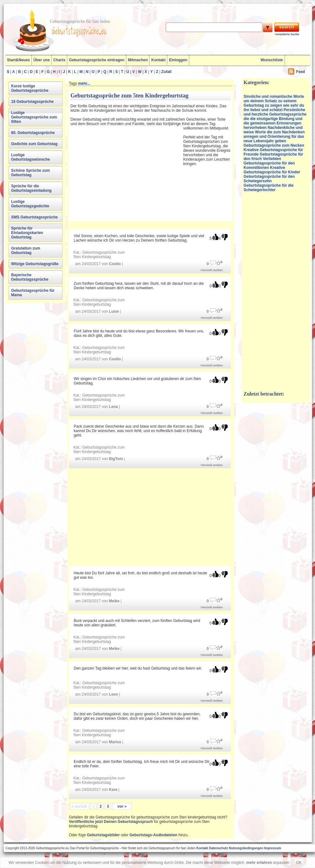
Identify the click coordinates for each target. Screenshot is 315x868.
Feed (300, 72)
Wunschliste (272, 60)
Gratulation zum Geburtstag (26, 250)
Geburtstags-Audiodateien (154, 835)
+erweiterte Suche (287, 34)
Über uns (42, 60)
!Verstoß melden (212, 270)
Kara (113, 790)
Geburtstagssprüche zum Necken (274, 145)
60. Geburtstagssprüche (33, 133)
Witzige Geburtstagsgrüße (35, 264)
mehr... (84, 83)
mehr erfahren (259, 863)
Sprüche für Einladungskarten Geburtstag (27, 233)
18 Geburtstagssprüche (32, 102)
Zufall (166, 72)
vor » (122, 806)
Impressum (273, 848)
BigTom (116, 459)
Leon (114, 694)
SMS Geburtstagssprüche (34, 217)
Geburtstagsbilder (103, 835)
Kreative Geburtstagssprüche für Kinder (272, 170)
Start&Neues (18, 60)
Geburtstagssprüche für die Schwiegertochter (268, 188)
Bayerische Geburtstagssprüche (30, 277)
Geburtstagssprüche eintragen (97, 60)
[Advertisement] (126, 173)
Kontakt (158, 60)
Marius (115, 742)
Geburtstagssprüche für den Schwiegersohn (269, 179)
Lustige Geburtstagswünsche (30, 157)
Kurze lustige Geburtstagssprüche (30, 88)
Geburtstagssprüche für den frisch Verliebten (273, 157)
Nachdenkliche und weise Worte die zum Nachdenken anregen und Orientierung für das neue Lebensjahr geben (274, 134)
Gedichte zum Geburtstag (34, 144)
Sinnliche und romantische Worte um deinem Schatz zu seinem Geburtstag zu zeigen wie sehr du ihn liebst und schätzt (274, 103)
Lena (113, 407)
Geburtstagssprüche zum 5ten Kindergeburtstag (99, 255)
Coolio (115, 264)
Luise (114, 311)
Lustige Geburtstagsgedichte (30, 204)
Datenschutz (218, 848)
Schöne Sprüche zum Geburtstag (30, 173)
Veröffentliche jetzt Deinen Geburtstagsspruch (111, 822)
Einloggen (178, 60)
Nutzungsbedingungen (246, 848)
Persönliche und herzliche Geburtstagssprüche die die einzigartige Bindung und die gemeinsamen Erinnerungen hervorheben (275, 119)
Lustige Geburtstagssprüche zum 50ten (34, 117)
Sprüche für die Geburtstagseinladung (31, 188)
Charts (59, 60)
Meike (114, 601)
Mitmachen (138, 60)
